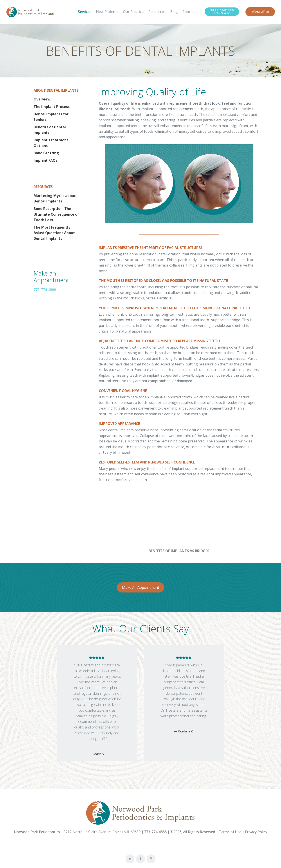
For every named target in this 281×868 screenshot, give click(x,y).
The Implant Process (52, 107)
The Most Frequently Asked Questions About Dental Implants (54, 233)
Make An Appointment (141, 587)
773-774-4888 (45, 290)
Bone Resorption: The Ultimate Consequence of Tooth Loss (56, 214)
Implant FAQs (45, 160)
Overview (42, 99)
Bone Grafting (46, 153)
